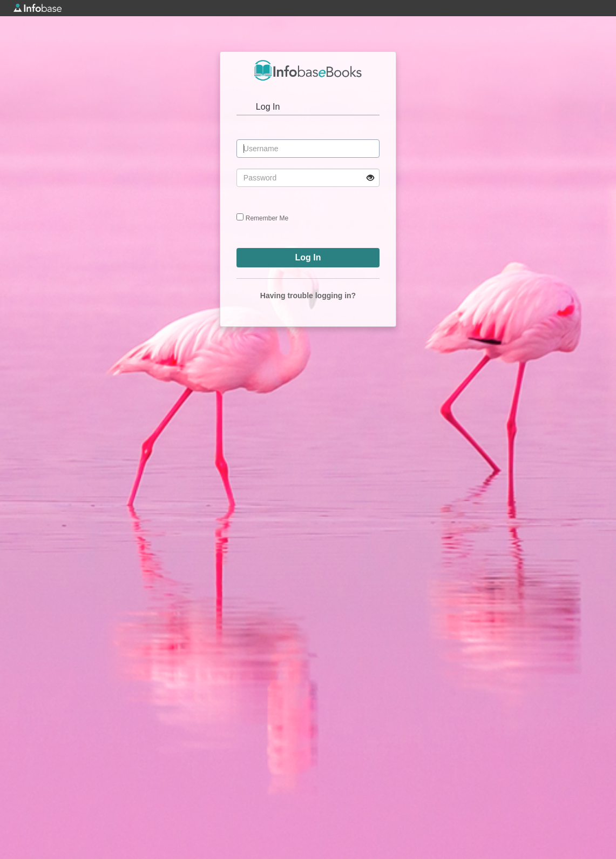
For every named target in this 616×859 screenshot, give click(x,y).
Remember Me (267, 218)
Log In (268, 107)
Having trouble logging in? (308, 296)
